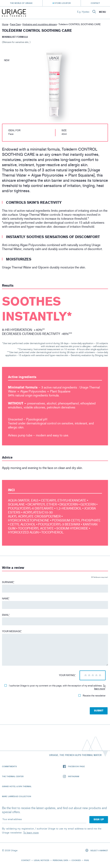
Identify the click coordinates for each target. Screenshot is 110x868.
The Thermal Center (13, 776)
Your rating (67, 675)
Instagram (71, 776)
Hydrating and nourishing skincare (40, 24)
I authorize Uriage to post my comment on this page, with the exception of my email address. (55, 687)
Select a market (97, 850)
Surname (8, 582)
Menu (102, 12)
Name (6, 599)
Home (5, 24)
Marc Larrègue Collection (17, 796)
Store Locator (62, 3)
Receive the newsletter (92, 696)
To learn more (100, 687)
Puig (87, 860)
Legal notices (42, 860)
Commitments (9, 766)
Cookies (76, 860)
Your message (12, 631)
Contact (95, 3)
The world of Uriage (21, 3)
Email (6, 615)
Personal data (60, 860)
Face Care (15, 24)
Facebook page (74, 766)
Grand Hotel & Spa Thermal (17, 786)
